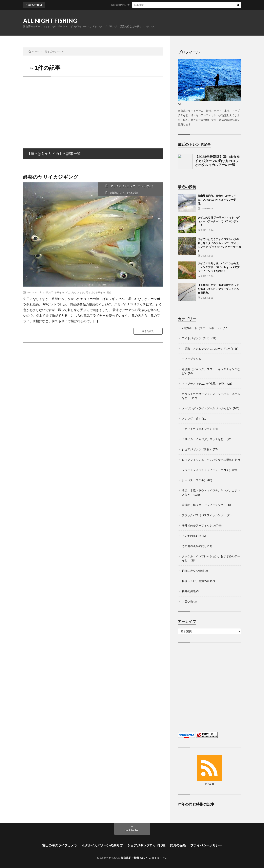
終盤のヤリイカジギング (51, 177)
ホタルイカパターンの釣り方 (102, 845)
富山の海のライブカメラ (60, 845)
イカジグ (71, 292)
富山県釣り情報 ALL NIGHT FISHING (144, 858)
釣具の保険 (189, 591)
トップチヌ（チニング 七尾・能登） (204, 384)
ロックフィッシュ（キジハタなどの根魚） (208, 460)
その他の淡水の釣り (194, 546)
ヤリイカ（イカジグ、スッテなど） (132, 186)
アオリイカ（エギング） (197, 429)
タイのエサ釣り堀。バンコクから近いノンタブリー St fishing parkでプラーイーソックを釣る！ (219, 267)
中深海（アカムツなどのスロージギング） (208, 349)
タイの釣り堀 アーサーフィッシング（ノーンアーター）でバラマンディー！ (219, 221)
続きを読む (148, 331)
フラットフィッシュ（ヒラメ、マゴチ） (207, 470)
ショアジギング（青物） (197, 449)
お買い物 (187, 601)
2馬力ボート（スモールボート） (202, 328)
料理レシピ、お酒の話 (124, 193)
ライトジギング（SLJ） (196, 338)
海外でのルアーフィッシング (200, 525)
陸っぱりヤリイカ (95, 292)
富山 (109, 292)
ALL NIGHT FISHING (50, 21)
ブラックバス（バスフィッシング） (204, 515)
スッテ (81, 292)
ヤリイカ (59, 292)
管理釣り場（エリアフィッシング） (204, 505)
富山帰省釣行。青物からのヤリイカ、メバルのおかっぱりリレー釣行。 (153, 5)
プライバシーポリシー (206, 845)
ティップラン (190, 359)
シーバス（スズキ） (194, 480)
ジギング (48, 292)
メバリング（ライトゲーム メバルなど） (207, 408)
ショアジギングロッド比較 (146, 845)
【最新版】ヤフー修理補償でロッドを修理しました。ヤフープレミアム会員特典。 (218, 289)
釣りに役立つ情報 (193, 571)
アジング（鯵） (192, 418)
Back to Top (132, 830)
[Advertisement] (93, 108)
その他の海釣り (192, 536)
